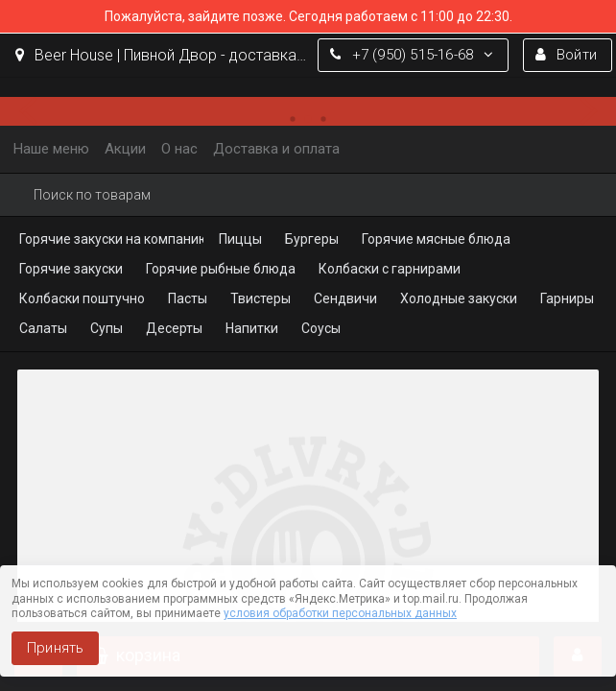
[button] (34, 111)
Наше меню (51, 149)
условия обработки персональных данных (340, 613)
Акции (125, 149)
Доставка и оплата (276, 149)
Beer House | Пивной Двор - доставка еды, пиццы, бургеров (162, 55)
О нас (179, 149)
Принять (55, 648)
